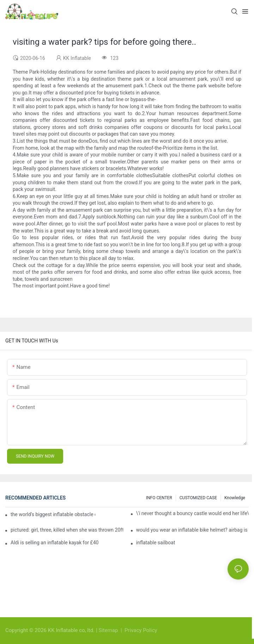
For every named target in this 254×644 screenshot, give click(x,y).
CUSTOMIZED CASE (198, 498)
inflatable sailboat (156, 543)
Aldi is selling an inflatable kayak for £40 (55, 543)
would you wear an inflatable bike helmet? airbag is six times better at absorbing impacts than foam (192, 530)
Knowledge (235, 498)
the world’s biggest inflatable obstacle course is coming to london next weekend (53, 514)
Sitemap (109, 630)
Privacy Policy (141, 630)
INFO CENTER (159, 498)
